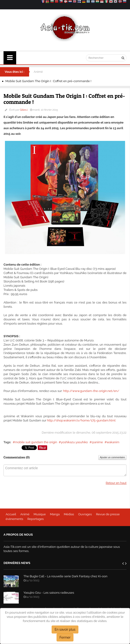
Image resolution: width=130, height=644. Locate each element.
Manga (55, 514)
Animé (38, 72)
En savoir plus (65, 629)
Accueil (11, 514)
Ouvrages (85, 514)
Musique (40, 514)
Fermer (65, 637)
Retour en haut (116, 483)
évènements (14, 519)
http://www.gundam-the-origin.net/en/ (91, 391)
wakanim (113, 442)
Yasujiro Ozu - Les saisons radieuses (49, 593)
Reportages (36, 519)
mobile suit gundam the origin (36, 442)
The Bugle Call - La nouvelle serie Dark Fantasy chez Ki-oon (65, 576)
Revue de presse (108, 514)
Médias (69, 514)
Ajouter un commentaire (112, 457)
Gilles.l (24, 110)
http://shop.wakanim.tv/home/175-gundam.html (81, 420)
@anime (97, 442)
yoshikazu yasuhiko (74, 442)
